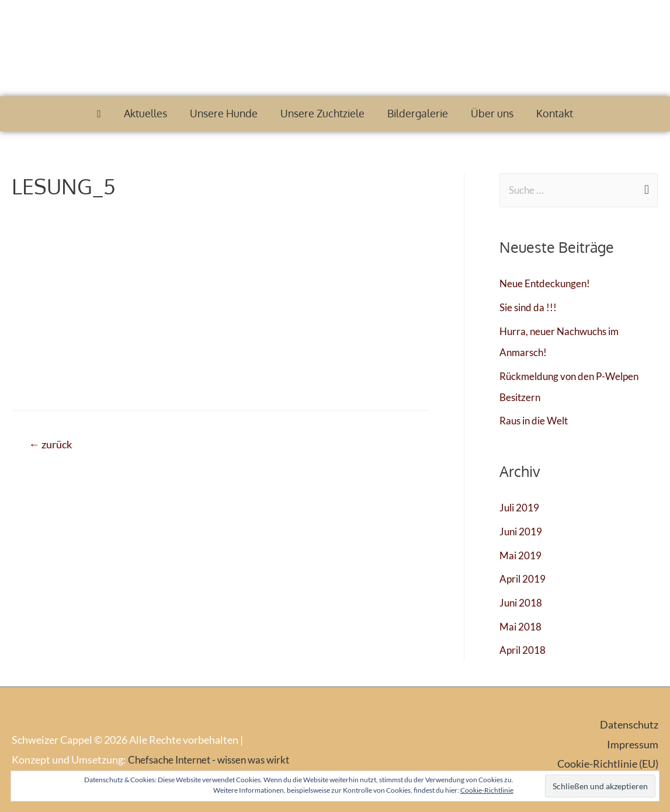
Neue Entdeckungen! (547, 284)
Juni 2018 (522, 602)
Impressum (633, 744)
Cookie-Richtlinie (487, 790)
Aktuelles (145, 113)
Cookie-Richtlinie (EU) (608, 763)
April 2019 (523, 578)
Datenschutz (629, 724)
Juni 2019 (522, 531)
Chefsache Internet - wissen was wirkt (214, 759)
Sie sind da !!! (530, 308)
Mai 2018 (521, 626)
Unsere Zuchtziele (322, 113)
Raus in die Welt (536, 421)
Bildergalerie (418, 113)
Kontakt (555, 113)
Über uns (492, 113)
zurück (53, 445)
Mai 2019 (521, 555)
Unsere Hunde (224, 113)
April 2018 (523, 650)
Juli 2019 (520, 508)
